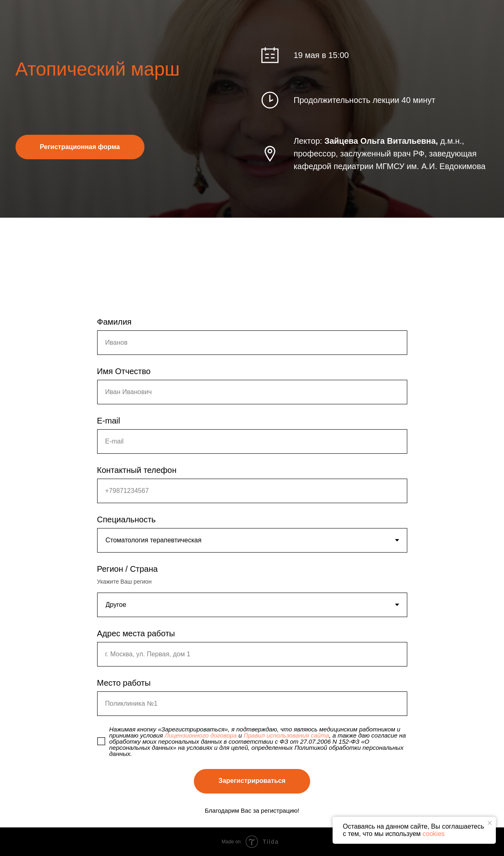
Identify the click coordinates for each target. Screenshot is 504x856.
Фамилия (114, 322)
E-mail (109, 421)
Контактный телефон (137, 470)
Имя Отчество (124, 371)
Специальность (127, 519)
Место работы (124, 683)
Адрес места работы (136, 633)
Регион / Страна (128, 569)
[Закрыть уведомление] (490, 823)
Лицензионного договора (201, 735)
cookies (433, 834)
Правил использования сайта (286, 735)
